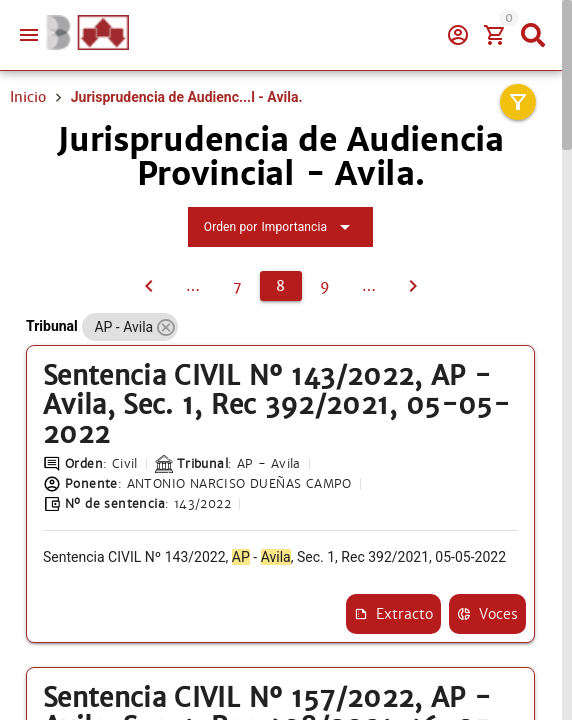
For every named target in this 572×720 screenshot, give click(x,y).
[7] (149, 286)
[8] (281, 286)
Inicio (28, 97)
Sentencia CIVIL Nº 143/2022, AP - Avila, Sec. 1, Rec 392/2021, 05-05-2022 (276, 405)
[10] (369, 286)
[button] (165, 327)
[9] (325, 286)
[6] (193, 286)
